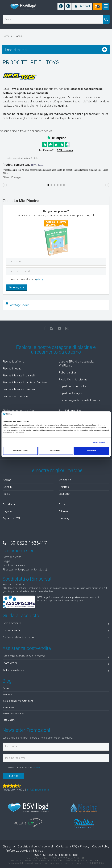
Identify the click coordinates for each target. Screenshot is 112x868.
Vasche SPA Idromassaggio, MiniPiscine (76, 364)
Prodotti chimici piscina (73, 379)
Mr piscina (65, 480)
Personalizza (56, 451)
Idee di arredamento (13, 713)
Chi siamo (9, 846)
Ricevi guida (17, 287)
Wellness (7, 695)
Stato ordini (56, 664)
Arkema (64, 511)
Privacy (85, 846)
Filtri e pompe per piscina (18, 411)
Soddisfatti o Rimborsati (28, 579)
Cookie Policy (101, 846)
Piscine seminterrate (15, 396)
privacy (40, 279)
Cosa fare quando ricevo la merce (56, 657)
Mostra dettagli (99, 442)
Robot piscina (67, 373)
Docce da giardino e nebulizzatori (79, 400)
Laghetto (64, 494)
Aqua (62, 504)
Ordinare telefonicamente (56, 638)
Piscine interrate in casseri (19, 389)
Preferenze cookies (18, 851)
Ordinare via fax (56, 631)
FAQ (75, 846)
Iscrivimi (13, 776)
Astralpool (9, 504)
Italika (6, 494)
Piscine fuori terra (13, 362)
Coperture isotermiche (72, 386)
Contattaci (63, 846)
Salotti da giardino (70, 411)
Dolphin (7, 487)
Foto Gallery (9, 720)
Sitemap (38, 851)
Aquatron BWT (11, 518)
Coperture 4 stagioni (71, 393)
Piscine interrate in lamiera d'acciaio (25, 382)
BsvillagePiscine (20, 305)
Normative (8, 707)
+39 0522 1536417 (25, 543)
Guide (6, 688)
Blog (7, 681)
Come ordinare (56, 624)
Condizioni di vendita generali (36, 846)
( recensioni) (38, 790)
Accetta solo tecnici (20, 451)
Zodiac (7, 480)
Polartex (64, 487)
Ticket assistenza (56, 671)
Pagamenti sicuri (20, 551)
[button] (82, 6)
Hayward (8, 511)
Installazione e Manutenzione (18, 701)
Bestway (64, 518)
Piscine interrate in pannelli (19, 375)
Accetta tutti (92, 451)
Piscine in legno (12, 369)
